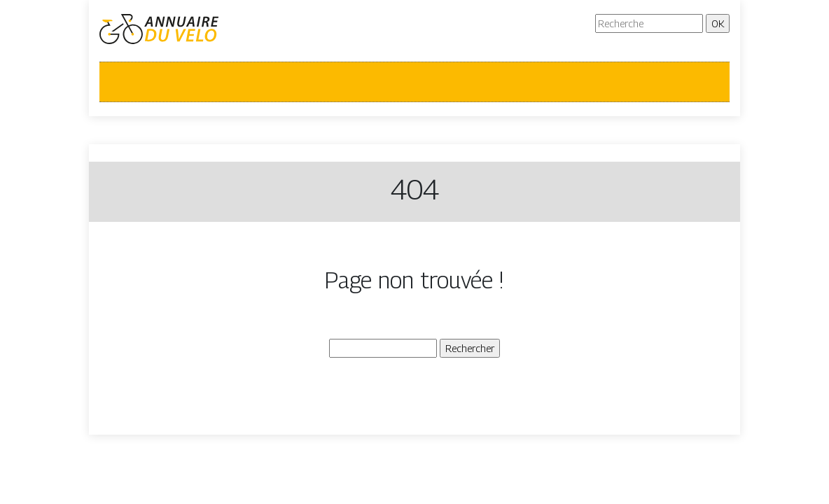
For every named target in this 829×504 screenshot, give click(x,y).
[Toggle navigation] (119, 82)
